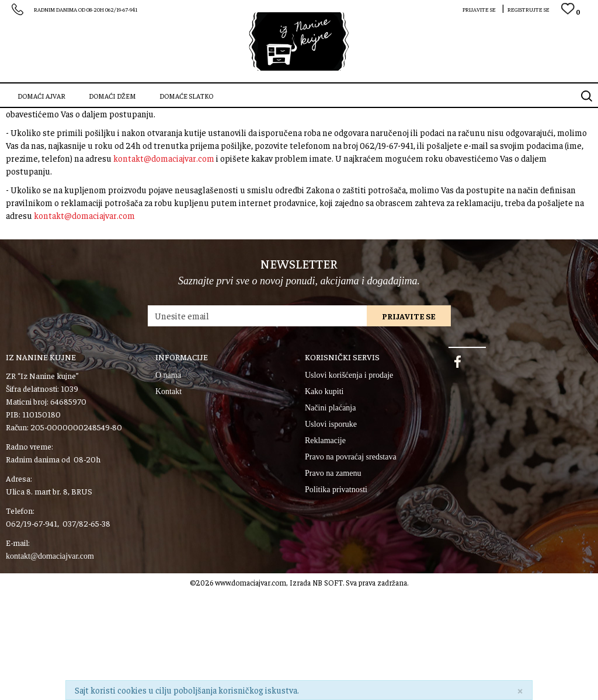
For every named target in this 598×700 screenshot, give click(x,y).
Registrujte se (529, 9)
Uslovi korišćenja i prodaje (349, 483)
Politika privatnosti (336, 598)
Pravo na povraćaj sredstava (351, 565)
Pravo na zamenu (333, 581)
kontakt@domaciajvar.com (164, 209)
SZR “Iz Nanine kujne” (38, 116)
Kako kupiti (324, 499)
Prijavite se (409, 424)
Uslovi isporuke (331, 532)
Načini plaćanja (330, 516)
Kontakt (168, 499)
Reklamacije (325, 548)
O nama (168, 483)
